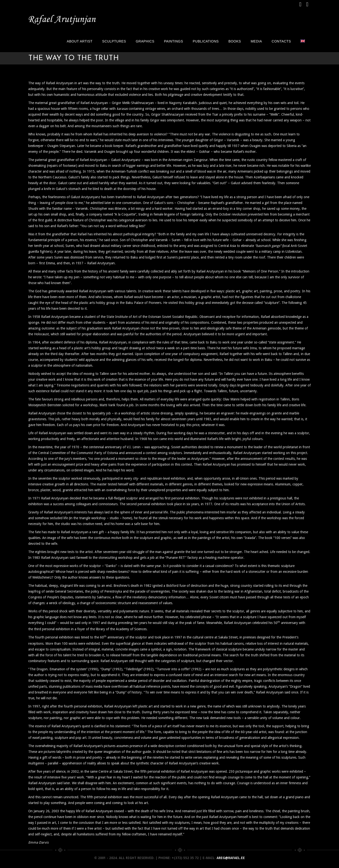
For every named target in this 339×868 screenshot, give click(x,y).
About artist (80, 41)
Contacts (281, 41)
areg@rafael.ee (231, 858)
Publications (206, 41)
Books (235, 41)
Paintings (173, 41)
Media (256, 41)
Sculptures (114, 41)
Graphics (145, 41)
